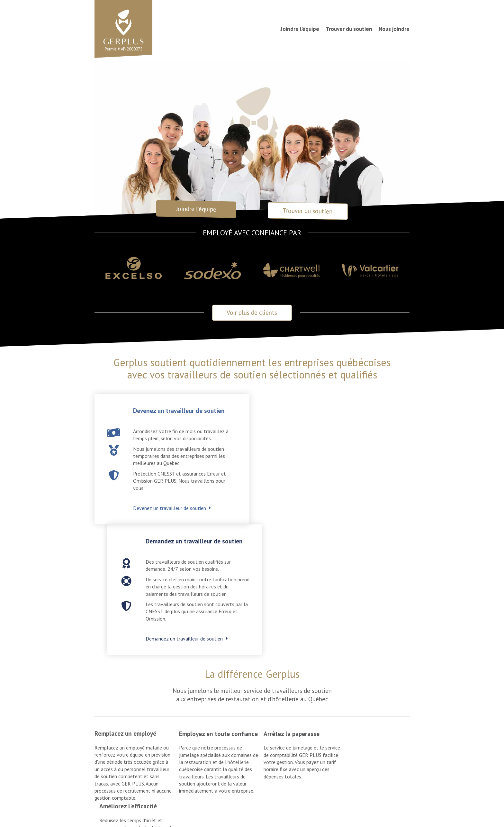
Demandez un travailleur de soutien (336, 517)
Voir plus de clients (252, 313)
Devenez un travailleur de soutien (170, 509)
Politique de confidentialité (250, 808)
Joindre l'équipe (196, 209)
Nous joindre (394, 29)
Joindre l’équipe (300, 29)
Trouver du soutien (349, 29)
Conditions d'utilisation (190, 808)
